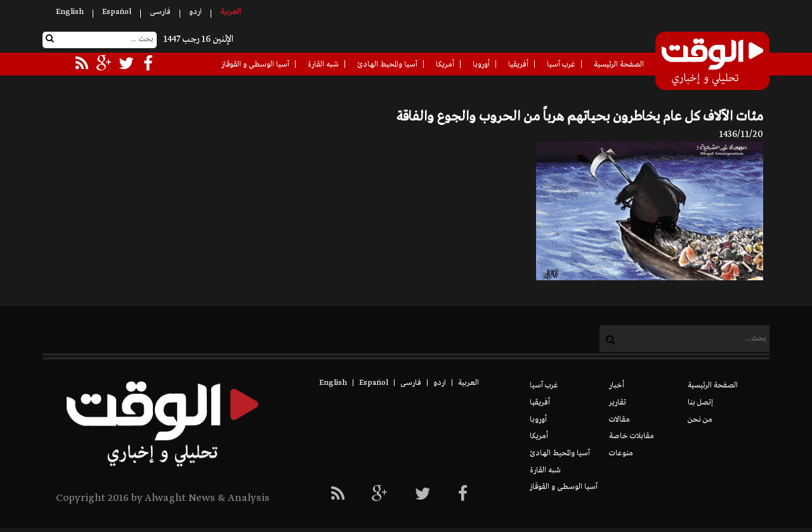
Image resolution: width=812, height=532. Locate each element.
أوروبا (481, 65)
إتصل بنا (700, 403)
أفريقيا (518, 65)
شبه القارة (323, 65)
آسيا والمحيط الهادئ (387, 65)
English (70, 12)
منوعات (621, 453)
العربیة (231, 12)
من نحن (700, 420)
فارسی (160, 12)
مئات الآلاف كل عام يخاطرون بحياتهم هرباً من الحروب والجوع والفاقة (580, 117)
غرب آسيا (561, 65)
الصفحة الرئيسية (619, 65)
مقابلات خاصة (632, 436)
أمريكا (445, 65)
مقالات (619, 420)
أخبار (617, 386)
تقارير (618, 403)
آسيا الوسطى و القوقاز (255, 65)
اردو (195, 12)
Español (117, 12)
